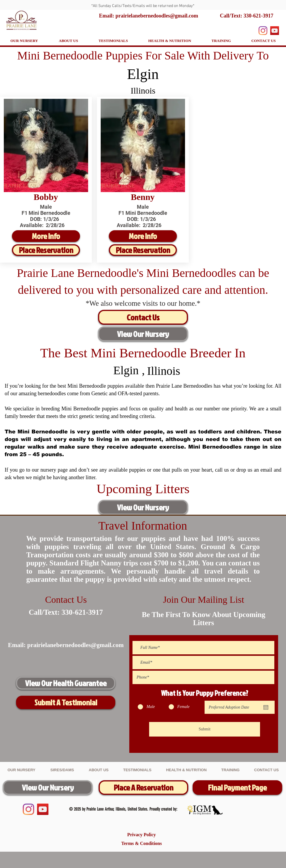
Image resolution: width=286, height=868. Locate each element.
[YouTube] (275, 31)
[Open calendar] (266, 707)
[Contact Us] (143, 317)
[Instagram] (263, 31)
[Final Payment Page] (237, 788)
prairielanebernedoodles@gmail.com (75, 645)
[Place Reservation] (46, 250)
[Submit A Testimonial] (66, 702)
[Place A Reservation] (143, 788)
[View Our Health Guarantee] (66, 683)
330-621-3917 (258, 16)
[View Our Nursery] (143, 334)
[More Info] (46, 236)
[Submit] (205, 729)
